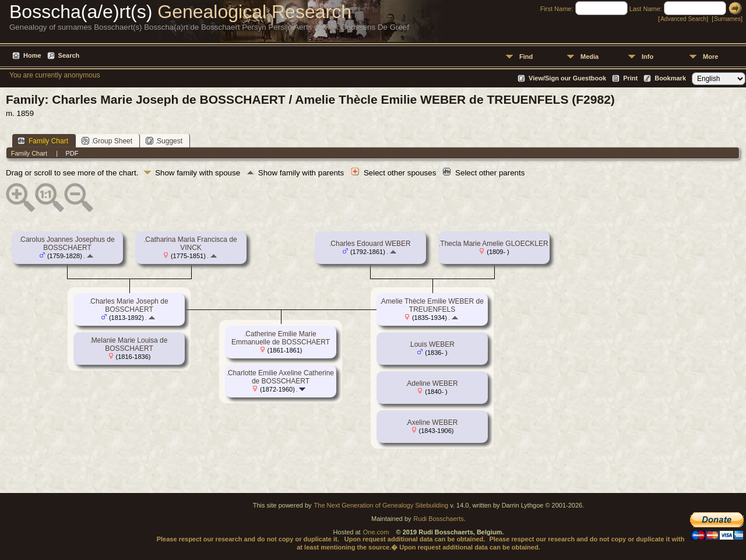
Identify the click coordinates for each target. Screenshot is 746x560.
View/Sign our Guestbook (567, 78)
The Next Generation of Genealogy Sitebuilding (381, 505)
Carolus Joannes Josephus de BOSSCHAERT (67, 244)
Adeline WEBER (432, 383)
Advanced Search (683, 19)
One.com (376, 532)
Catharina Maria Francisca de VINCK (191, 244)
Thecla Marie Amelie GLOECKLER (494, 244)
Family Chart (43, 141)
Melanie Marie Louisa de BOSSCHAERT (130, 344)
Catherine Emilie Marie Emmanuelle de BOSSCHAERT (281, 338)
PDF (72, 153)
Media (590, 57)
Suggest (164, 141)
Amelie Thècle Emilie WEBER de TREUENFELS (432, 305)
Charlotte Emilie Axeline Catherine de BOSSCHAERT (281, 377)
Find (526, 57)
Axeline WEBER (433, 422)
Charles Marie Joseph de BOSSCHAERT (129, 305)
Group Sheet (107, 141)
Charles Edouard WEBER (370, 244)
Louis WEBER (432, 344)
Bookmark (670, 78)
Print (630, 78)
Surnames (727, 19)
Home (32, 55)
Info (648, 57)
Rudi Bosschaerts (439, 519)
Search (69, 55)
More (710, 57)
